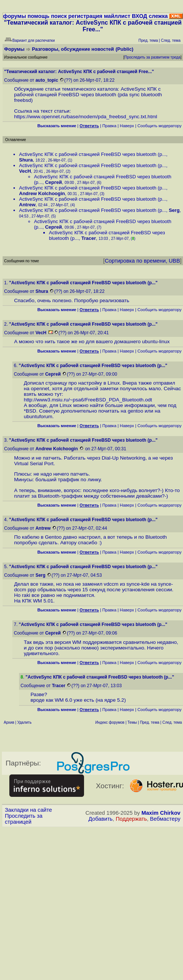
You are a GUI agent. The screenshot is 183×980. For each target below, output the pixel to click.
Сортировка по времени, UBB (142, 261)
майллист (117, 16)
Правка (109, 126)
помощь (39, 16)
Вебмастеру (165, 819)
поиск (59, 16)
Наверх (127, 126)
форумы (15, 16)
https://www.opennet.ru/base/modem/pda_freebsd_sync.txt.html (86, 117)
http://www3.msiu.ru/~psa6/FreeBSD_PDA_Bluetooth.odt (88, 400)
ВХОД (139, 16)
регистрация (85, 16)
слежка (158, 16)
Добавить (101, 819)
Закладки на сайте (28, 810)
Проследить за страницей (24, 819)
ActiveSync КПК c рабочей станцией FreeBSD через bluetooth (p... (93, 154)
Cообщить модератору (159, 126)
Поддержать (131, 819)
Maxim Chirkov (161, 813)
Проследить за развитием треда (152, 57)
